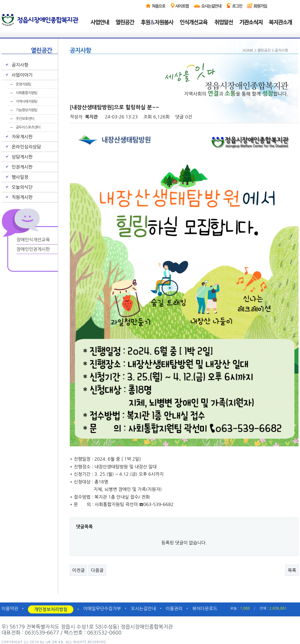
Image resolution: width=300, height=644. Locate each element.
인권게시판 (22, 167)
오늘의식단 (22, 187)
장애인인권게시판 (33, 249)
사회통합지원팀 (26, 93)
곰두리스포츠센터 (28, 127)
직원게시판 (22, 197)
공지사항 (20, 65)
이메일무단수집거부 (102, 609)
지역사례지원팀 (26, 101)
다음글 (97, 570)
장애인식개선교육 (33, 240)
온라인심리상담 (26, 147)
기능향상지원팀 (26, 110)
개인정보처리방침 (51, 609)
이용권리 (174, 609)
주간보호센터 (25, 119)
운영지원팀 (23, 84)
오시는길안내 (143, 609)
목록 (292, 570)
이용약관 (10, 609)
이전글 (78, 570)
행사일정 (20, 177)
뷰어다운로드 (205, 609)
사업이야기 (22, 75)
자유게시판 (22, 137)
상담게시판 (22, 157)
